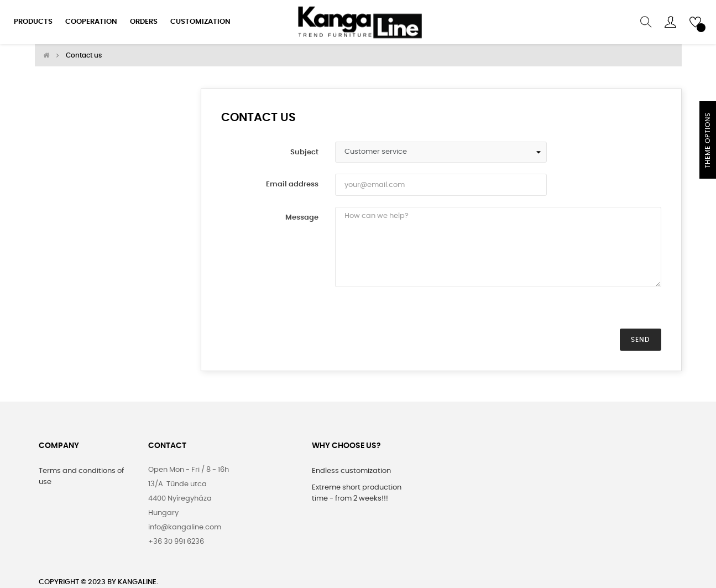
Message (302, 217)
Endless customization (351, 470)
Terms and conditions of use (81, 476)
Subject (304, 152)
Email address (292, 184)
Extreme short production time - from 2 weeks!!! (357, 493)
